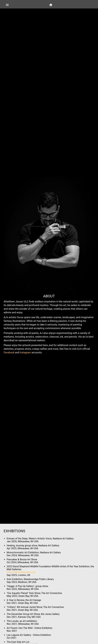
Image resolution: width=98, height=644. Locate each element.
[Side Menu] (7, 5)
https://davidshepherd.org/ (21, 572)
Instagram (25, 352)
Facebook (9, 352)
